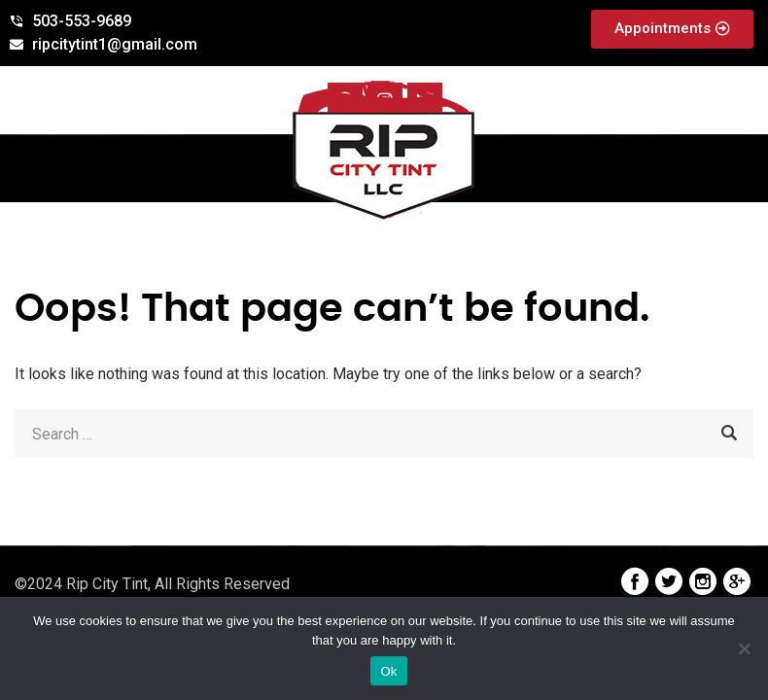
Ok (388, 671)
